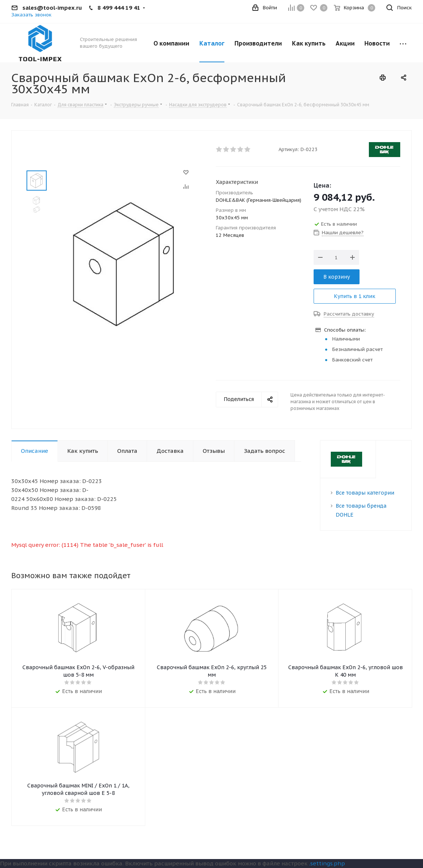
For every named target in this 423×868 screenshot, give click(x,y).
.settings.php (327, 863)
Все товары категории (365, 493)
